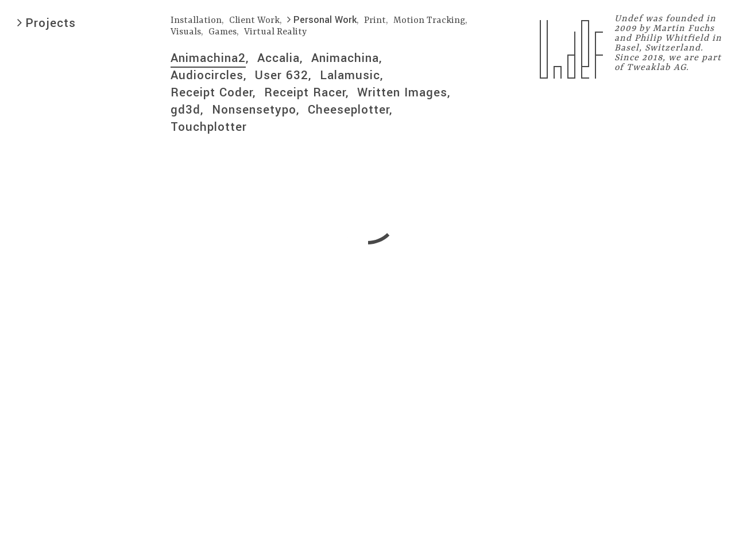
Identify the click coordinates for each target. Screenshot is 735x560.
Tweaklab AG (656, 68)
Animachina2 (208, 58)
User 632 (282, 75)
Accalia (278, 58)
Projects (47, 23)
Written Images (402, 92)
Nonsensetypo (254, 110)
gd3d (185, 110)
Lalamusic (350, 75)
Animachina (345, 58)
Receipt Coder (212, 92)
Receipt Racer (305, 92)
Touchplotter (209, 127)
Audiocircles (207, 75)
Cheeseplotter (349, 110)
